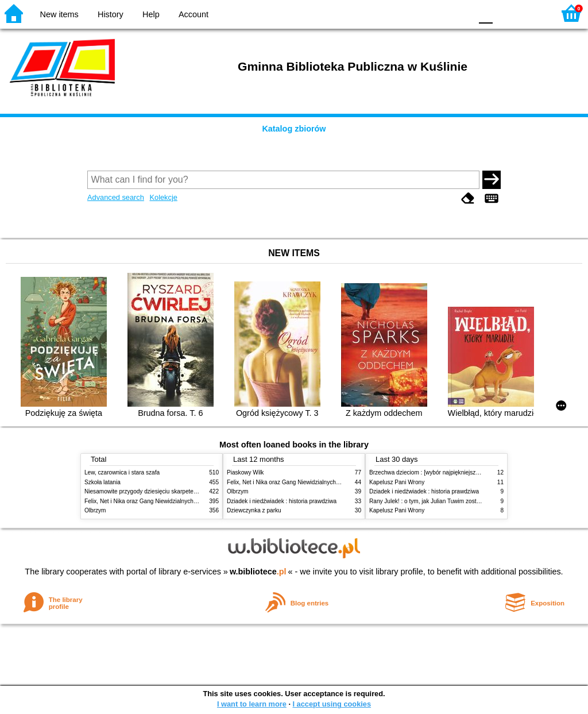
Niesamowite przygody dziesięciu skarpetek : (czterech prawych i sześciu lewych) (189, 491)
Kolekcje (163, 197)
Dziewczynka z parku (254, 510)
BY (459, 13)
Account (194, 14)
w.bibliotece (258, 572)
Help (151, 14)
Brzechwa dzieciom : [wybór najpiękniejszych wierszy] (438, 472)
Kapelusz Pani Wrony (397, 482)
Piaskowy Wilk (245, 472)
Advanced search (116, 197)
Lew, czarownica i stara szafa (122, 472)
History (111, 14)
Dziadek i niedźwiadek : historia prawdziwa (282, 501)
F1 (506, 13)
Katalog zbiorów (294, 129)
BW (413, 13)
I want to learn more (252, 704)
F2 (532, 13)
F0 (486, 13)
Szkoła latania (102, 482)
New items (59, 14)
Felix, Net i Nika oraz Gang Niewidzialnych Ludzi (147, 501)
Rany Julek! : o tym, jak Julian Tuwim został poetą (433, 501)
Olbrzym (95, 510)
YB (436, 13)
